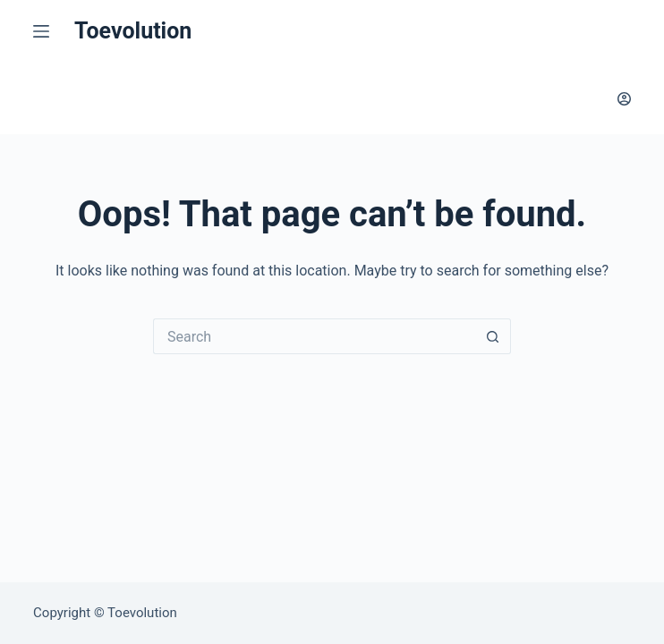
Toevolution (133, 31)
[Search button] (493, 336)
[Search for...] (314, 336)
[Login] (624, 99)
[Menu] (45, 31)
